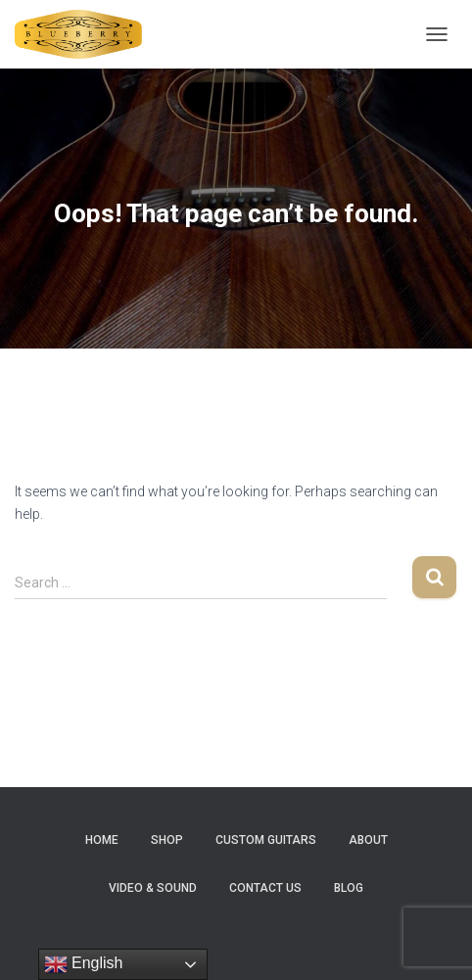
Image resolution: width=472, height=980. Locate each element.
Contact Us (265, 888)
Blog (349, 888)
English (84, 964)
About (368, 840)
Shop (167, 840)
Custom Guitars (266, 840)
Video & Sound (153, 888)
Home (102, 840)
